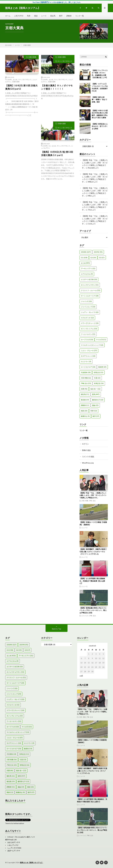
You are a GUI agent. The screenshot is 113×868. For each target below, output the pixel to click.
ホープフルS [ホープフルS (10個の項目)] (87, 340)
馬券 (29, 16)
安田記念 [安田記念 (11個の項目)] (98, 372)
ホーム (8, 16)
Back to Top (57, 629)
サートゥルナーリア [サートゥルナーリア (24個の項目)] (90, 296)
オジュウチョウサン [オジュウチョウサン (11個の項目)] (90, 285)
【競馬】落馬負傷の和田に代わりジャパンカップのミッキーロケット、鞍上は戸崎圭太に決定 (93, 610)
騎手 (61, 16)
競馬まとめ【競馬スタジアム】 (32, 863)
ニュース (85, 528)
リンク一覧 (80, 16)
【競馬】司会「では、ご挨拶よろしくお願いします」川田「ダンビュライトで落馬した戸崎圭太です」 (93, 495)
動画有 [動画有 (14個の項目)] (102, 367)
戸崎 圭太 (92, 501)
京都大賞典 (32, 57)
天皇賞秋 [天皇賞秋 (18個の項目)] (86, 372)
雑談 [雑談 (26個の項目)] (84, 411)
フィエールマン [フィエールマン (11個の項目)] (88, 334)
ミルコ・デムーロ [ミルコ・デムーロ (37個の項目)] (89, 351)
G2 (50, 146)
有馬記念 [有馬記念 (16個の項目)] (99, 383)
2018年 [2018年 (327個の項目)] (86, 252)
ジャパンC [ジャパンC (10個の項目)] (86, 301)
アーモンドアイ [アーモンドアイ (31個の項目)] (88, 268)
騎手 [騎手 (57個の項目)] (96, 416)
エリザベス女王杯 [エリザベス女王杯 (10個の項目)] (89, 279)
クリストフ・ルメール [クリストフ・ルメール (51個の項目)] (90, 290)
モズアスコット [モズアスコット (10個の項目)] (88, 356)
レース (44, 16)
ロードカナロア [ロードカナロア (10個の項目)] (88, 367)
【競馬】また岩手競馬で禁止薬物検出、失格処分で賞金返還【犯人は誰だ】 (92, 581)
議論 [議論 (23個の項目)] (95, 405)
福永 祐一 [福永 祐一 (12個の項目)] (95, 389)
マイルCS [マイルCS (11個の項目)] (101, 340)
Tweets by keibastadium (15, 823)
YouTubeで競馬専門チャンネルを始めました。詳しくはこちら (56, 2)
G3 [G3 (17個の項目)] (102, 258)
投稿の (86, 450)
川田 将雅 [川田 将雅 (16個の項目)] (86, 378)
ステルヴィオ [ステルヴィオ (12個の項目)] (87, 318)
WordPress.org (88, 463)
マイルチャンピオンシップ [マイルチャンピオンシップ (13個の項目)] (92, 345)
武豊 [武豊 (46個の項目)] (84, 389)
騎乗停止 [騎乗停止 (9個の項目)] (85, 416)
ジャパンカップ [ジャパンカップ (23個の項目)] (88, 307)
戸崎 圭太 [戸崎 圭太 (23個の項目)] (86, 383)
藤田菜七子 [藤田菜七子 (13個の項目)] (98, 400)
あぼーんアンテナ (14, 851)
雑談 (36, 16)
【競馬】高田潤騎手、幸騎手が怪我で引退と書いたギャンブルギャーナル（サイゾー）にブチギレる (93, 552)
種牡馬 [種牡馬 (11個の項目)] (85, 394)
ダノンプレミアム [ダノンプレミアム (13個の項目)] (89, 329)
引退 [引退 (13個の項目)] (97, 378)
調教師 (69, 16)
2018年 (10, 79)
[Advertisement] (22, 142)
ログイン (85, 444)
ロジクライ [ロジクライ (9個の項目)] (86, 361)
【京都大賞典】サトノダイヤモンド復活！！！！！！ (57, 87)
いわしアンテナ (13, 845)
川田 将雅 (85, 501)
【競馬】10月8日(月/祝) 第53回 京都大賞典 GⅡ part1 (57, 154)
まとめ (15, 79)
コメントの (88, 456)
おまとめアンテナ (14, 842)
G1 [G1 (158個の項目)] (84, 258)
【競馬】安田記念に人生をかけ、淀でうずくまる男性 (100, 126)
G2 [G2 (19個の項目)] (93, 258)
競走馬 (53, 16)
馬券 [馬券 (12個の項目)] (94, 411)
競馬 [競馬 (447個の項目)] (96, 394)
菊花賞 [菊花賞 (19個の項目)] (85, 400)
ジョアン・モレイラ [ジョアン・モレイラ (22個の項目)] (90, 312)
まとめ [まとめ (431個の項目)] (85, 263)
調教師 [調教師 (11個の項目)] (85, 405)
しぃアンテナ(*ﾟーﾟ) (14, 848)
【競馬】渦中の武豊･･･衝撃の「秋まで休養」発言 (99, 100)
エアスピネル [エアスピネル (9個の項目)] (87, 274)
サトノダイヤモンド (25, 79)
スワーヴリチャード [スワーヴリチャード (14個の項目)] (90, 323)
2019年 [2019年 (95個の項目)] (98, 252)
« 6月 (81, 676)
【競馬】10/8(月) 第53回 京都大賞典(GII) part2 (21, 87)
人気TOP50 (19, 16)
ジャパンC (85, 616)
